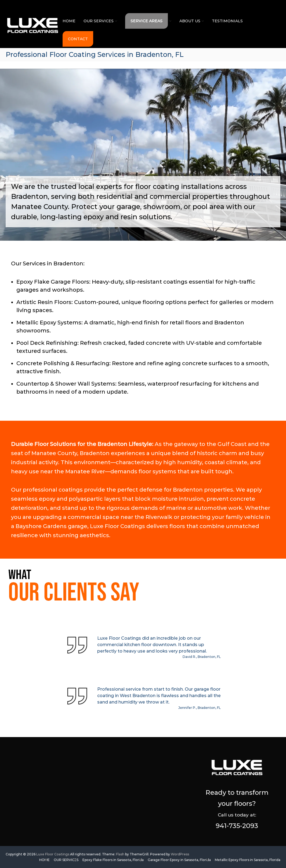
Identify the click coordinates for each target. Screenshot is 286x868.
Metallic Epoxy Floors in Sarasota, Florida (248, 860)
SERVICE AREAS (146, 21)
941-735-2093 (237, 826)
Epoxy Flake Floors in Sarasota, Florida (113, 860)
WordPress (180, 854)
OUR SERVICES (99, 21)
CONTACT (78, 39)
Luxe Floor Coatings (53, 854)
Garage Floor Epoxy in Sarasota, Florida (179, 860)
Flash (120, 854)
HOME (69, 21)
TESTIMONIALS (227, 21)
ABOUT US (190, 21)
